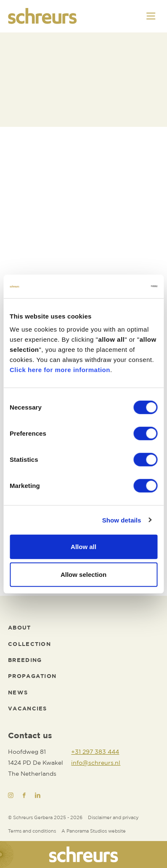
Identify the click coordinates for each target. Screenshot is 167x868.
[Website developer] (94, 832)
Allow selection (83, 574)
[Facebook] (24, 795)
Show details (122, 520)
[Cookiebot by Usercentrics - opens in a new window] (121, 287)
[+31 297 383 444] (96, 752)
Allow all (83, 547)
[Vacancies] (28, 709)
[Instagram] (11, 795)
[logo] (42, 16)
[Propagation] (32, 677)
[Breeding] (25, 661)
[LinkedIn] (38, 795)
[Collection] (29, 645)
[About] (19, 628)
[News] (18, 693)
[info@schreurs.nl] (96, 763)
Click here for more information (60, 370)
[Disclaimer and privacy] (113, 818)
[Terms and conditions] (32, 832)
